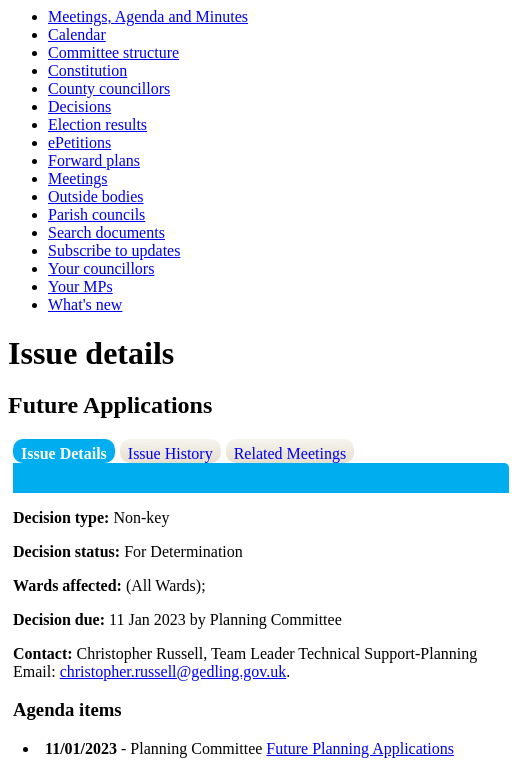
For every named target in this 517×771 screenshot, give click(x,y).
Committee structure (113, 52)
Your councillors (101, 268)
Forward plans (94, 160)
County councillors (109, 88)
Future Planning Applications (360, 748)
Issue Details (64, 453)
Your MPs (80, 286)
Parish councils (96, 214)
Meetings (78, 178)
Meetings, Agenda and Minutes (148, 16)
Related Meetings (290, 453)
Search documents (106, 232)
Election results (97, 124)
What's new (85, 304)
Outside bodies (96, 196)
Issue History (170, 453)
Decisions (79, 106)
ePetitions (79, 142)
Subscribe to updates (114, 250)
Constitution (87, 70)
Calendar (77, 34)
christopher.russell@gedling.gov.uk (173, 671)
